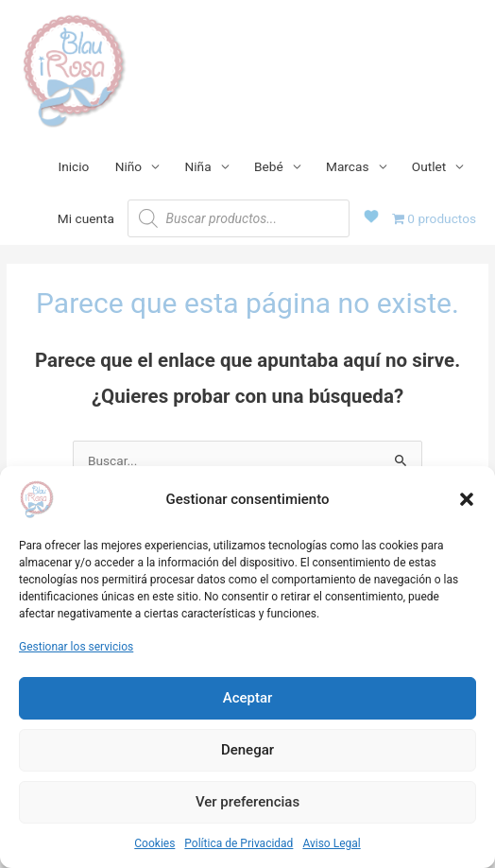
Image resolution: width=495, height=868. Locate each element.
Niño (128, 166)
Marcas (348, 166)
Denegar (247, 750)
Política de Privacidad (239, 843)
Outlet (429, 166)
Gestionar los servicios (76, 647)
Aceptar (248, 698)
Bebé (269, 166)
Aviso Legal (331, 843)
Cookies (154, 843)
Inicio (74, 166)
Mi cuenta (86, 218)
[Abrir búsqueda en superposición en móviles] (239, 218)
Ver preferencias (247, 802)
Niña (198, 166)
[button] (467, 499)
